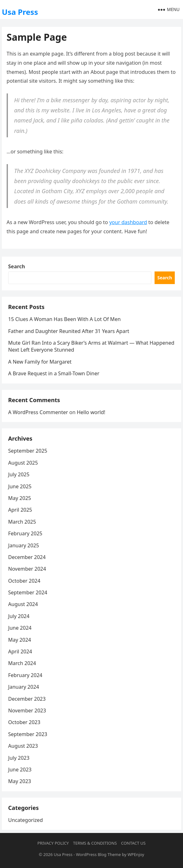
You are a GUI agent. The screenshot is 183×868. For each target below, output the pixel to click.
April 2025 (20, 510)
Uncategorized (26, 820)
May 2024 (20, 640)
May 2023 (20, 781)
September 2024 (28, 592)
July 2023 (19, 758)
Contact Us (133, 843)
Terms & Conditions (95, 843)
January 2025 (24, 545)
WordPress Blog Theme (98, 854)
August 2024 (23, 604)
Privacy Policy (53, 843)
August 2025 (23, 463)
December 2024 (27, 557)
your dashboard (128, 222)
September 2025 (28, 451)
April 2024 (20, 651)
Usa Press (20, 12)
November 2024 (27, 569)
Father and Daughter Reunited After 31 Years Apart (69, 331)
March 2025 (22, 522)
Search (17, 266)
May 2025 (20, 498)
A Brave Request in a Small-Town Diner (54, 373)
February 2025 (25, 533)
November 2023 (27, 710)
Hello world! (91, 412)
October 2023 (24, 722)
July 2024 (19, 616)
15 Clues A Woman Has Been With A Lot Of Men (64, 319)
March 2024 (22, 663)
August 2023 (23, 746)
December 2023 (27, 699)
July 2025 (19, 474)
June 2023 (20, 770)
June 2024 (20, 628)
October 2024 (24, 581)
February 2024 (25, 675)
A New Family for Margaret (40, 362)
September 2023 (28, 734)
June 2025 (20, 486)
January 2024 (24, 687)
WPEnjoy (136, 854)
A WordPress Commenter (38, 412)
